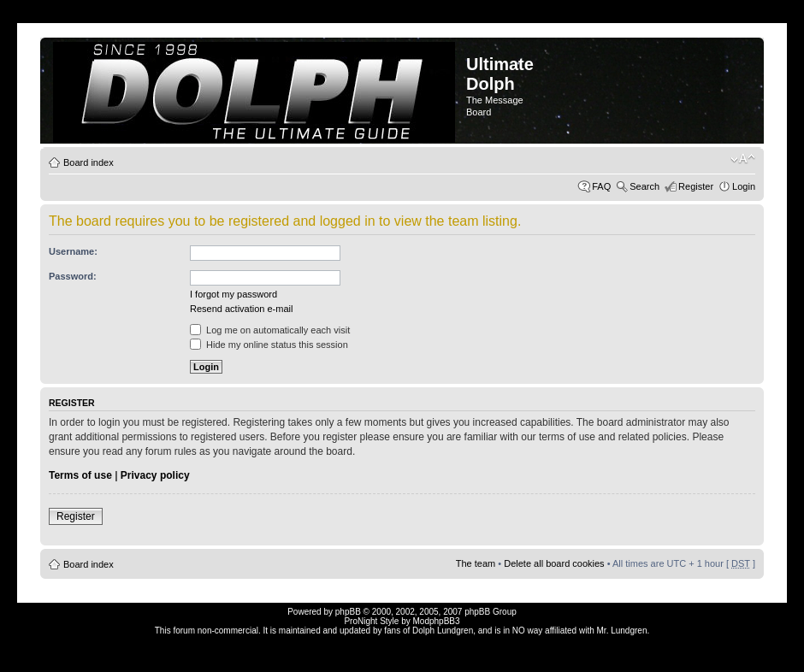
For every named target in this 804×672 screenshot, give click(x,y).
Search (644, 186)
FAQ (601, 186)
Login (744, 186)
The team (476, 563)
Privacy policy (155, 475)
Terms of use (80, 475)
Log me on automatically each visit (270, 330)
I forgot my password (234, 294)
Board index (89, 162)
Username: (73, 251)
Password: (73, 276)
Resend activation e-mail (241, 309)
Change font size (743, 159)
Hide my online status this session (269, 345)
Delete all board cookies (554, 563)
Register (696, 186)
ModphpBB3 (437, 621)
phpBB (348, 612)
